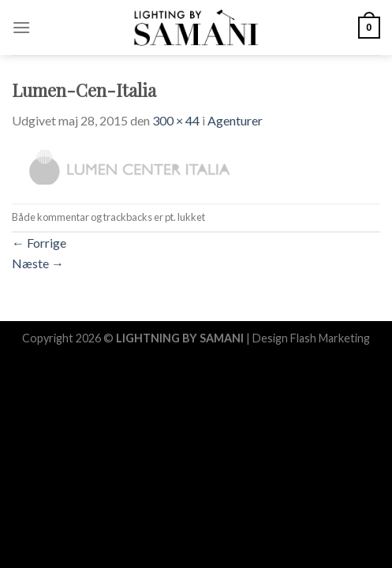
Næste (38, 263)
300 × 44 (176, 120)
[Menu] (21, 27)
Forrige (39, 243)
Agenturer (235, 120)
